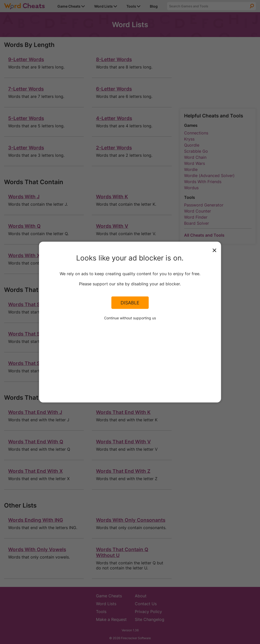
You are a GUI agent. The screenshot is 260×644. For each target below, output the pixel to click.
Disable (130, 303)
